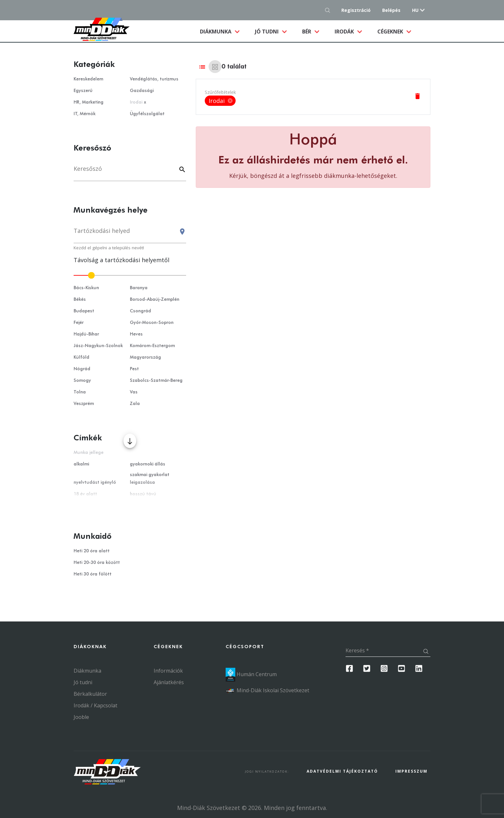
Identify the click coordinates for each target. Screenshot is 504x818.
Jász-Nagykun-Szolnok (98, 346)
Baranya (139, 288)
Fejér (79, 323)
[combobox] (130, 234)
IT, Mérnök (85, 114)
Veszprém (84, 404)
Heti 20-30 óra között (97, 563)
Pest (134, 369)
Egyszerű (83, 91)
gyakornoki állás (148, 464)
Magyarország (145, 357)
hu (415, 10)
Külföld (81, 357)
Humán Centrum (251, 674)
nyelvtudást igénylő (95, 483)
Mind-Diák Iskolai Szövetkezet (267, 690)
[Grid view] (215, 67)
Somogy (82, 381)
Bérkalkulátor (90, 694)
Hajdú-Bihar (86, 334)
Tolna (80, 392)
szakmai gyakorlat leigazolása (150, 479)
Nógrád (82, 369)
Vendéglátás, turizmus (154, 79)
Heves (136, 334)
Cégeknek (391, 32)
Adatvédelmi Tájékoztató (342, 771)
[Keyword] (181, 170)
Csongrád (140, 311)
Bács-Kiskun (86, 288)
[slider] (130, 275)
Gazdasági (142, 91)
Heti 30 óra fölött (93, 574)
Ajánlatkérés (169, 682)
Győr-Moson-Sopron (152, 323)
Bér (307, 32)
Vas (134, 392)
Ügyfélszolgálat (147, 114)
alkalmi (81, 464)
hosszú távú (143, 494)
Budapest (84, 311)
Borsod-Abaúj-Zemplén (155, 299)
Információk (168, 671)
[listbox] (220, 101)
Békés (80, 299)
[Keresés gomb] (329, 10)
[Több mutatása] (130, 441)
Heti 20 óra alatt (92, 551)
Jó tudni (267, 32)
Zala (135, 404)
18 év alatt (85, 494)
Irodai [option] (220, 101)
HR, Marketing (89, 102)
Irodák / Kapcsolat (95, 705)
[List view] (202, 67)
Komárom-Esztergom (152, 346)
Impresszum (411, 771)
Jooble (81, 717)
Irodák (345, 32)
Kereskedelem (88, 79)
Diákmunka (224, 31)
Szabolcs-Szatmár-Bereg (156, 381)
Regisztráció (356, 10)
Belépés (391, 10)
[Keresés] (130, 172)
